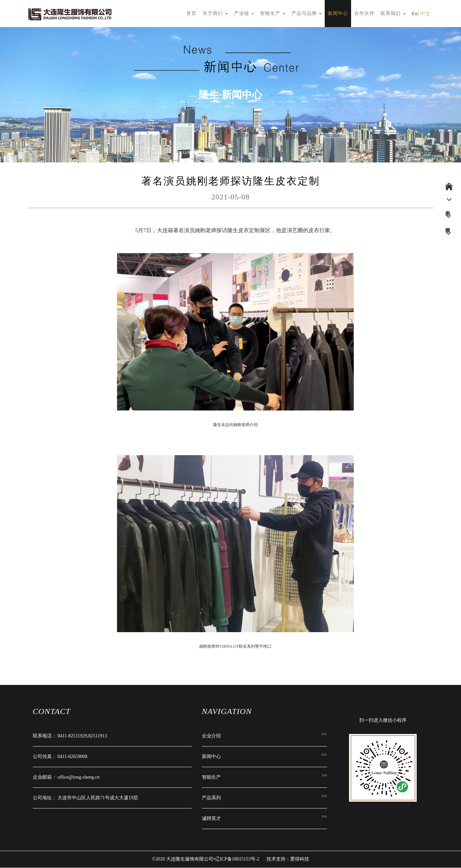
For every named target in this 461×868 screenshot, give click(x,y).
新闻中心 (338, 13)
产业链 (244, 13)
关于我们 (215, 13)
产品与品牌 (307, 13)
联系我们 (393, 13)
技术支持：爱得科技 (288, 859)
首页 (191, 13)
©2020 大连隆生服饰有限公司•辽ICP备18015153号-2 (206, 859)
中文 (425, 14)
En (415, 14)
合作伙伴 (364, 13)
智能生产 (273, 13)
